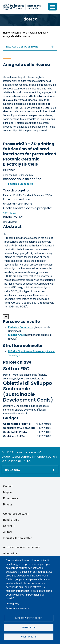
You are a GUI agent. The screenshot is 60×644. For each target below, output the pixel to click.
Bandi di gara (11, 520)
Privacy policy (12, 604)
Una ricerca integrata (35, 33)
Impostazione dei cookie (29, 618)
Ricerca (30, 19)
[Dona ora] (30, 470)
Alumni (8, 532)
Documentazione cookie (17, 608)
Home (6, 33)
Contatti (8, 486)
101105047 (10, 213)
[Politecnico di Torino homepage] (22, 7)
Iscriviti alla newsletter (17, 538)
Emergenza (10, 498)
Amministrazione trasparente (22, 547)
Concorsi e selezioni (16, 514)
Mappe (8, 492)
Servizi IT (9, 526)
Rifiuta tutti (29, 627)
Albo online (10, 553)
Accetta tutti (29, 637)
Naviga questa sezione (30, 47)
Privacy (8, 504)
